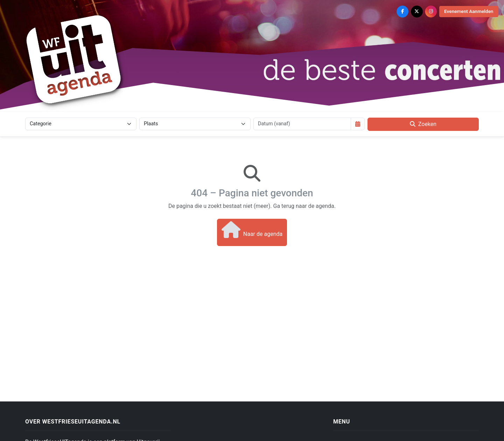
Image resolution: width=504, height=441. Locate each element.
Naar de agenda (252, 230)
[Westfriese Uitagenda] (74, 59)
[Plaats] (195, 124)
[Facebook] (402, 12)
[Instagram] (431, 12)
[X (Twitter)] (417, 12)
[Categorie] (81, 124)
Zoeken (423, 124)
